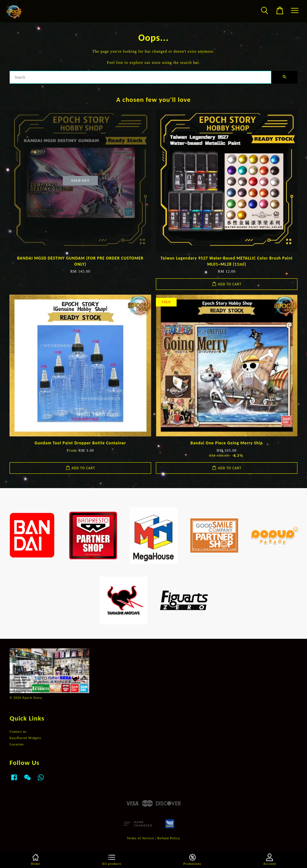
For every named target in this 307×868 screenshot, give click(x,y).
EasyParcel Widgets (25, 738)
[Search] (140, 77)
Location (17, 744)
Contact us (18, 732)
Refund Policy (169, 838)
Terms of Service (140, 838)
